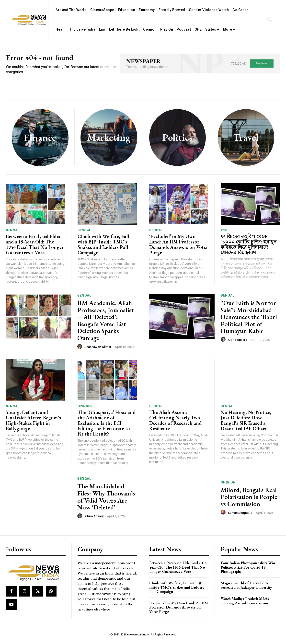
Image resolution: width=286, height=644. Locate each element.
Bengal (13, 233)
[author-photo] (80, 349)
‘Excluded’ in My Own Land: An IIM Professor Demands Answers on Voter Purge (179, 247)
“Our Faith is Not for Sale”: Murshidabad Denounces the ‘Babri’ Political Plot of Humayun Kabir (250, 320)
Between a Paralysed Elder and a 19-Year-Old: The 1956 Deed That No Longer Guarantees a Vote (35, 247)
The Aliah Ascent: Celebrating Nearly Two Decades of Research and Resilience (175, 423)
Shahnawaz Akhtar (98, 350)
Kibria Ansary (237, 343)
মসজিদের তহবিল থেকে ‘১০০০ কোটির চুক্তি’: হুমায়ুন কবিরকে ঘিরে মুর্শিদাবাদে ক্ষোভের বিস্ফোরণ (249, 247)
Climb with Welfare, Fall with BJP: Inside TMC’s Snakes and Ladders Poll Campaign (103, 247)
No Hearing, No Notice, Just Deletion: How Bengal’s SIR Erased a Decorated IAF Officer (246, 423)
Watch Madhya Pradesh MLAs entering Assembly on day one (245, 604)
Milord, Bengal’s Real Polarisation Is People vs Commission (249, 500)
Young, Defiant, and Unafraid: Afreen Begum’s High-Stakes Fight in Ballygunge (33, 423)
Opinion (85, 409)
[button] (269, 20)
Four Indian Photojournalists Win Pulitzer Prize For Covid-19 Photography (248, 570)
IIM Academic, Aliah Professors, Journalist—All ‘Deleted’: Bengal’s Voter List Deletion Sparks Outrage (105, 323)
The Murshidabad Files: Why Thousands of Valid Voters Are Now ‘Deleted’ (106, 500)
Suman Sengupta (240, 515)
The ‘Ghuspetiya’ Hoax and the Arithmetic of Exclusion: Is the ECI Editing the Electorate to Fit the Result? (107, 426)
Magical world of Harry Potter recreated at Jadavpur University (246, 588)
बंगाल (224, 233)
